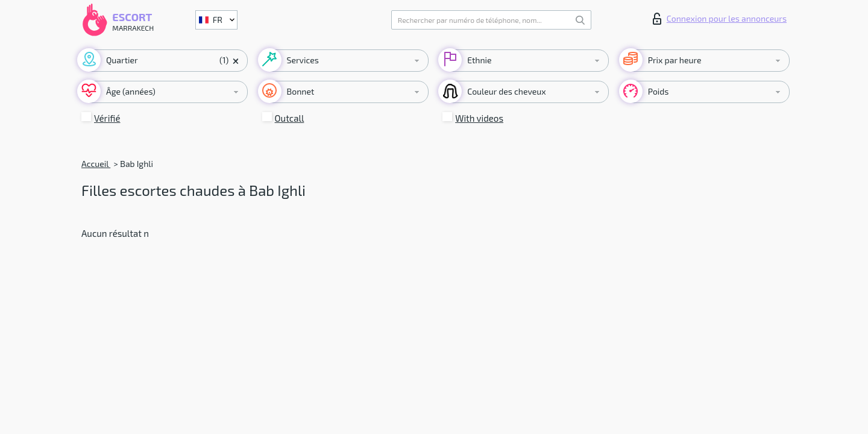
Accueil (96, 164)
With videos (479, 118)
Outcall (290, 118)
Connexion (720, 19)
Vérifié (107, 118)
